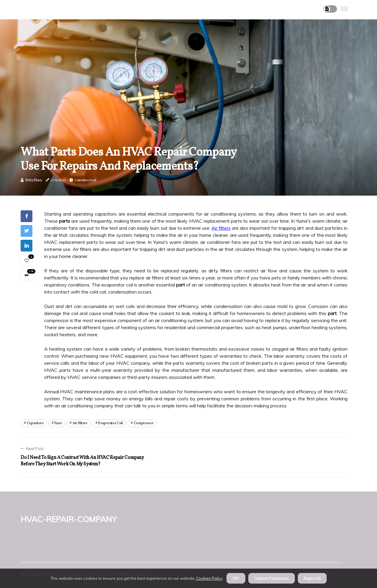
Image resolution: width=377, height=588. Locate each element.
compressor (144, 423)
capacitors (35, 423)
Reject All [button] (312, 578)
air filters (80, 423)
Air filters (221, 228)
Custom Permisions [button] (272, 578)
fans (58, 423)
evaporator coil (110, 423)
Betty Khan (34, 180)
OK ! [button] (236, 578)
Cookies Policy (209, 578)
